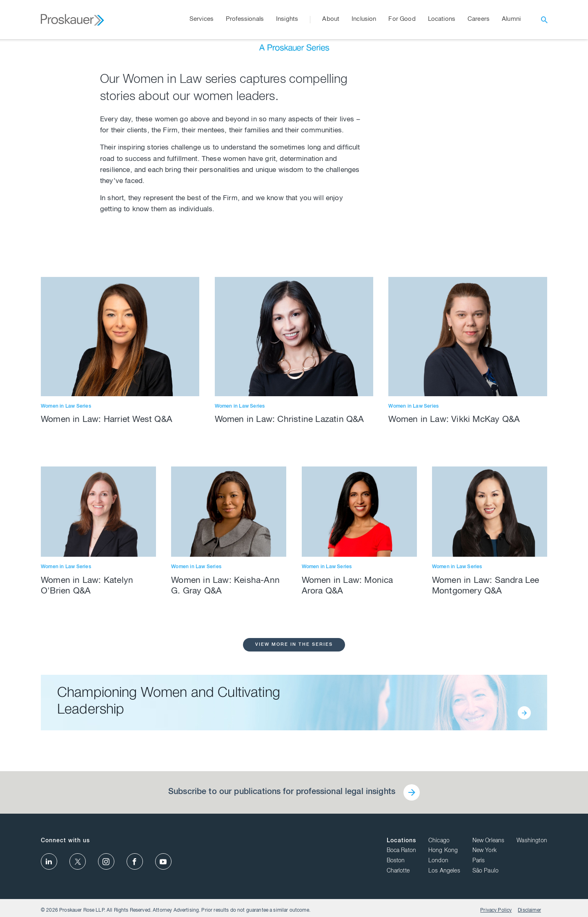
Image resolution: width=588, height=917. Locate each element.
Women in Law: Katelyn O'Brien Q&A (87, 778)
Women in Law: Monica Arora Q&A (347, 778)
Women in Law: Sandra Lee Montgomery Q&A (486, 778)
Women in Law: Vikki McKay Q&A (454, 611)
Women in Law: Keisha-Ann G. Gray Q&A (225, 778)
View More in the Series (294, 836)
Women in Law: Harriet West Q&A (107, 611)
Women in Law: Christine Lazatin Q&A (290, 611)
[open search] (544, 20)
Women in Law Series (66, 598)
